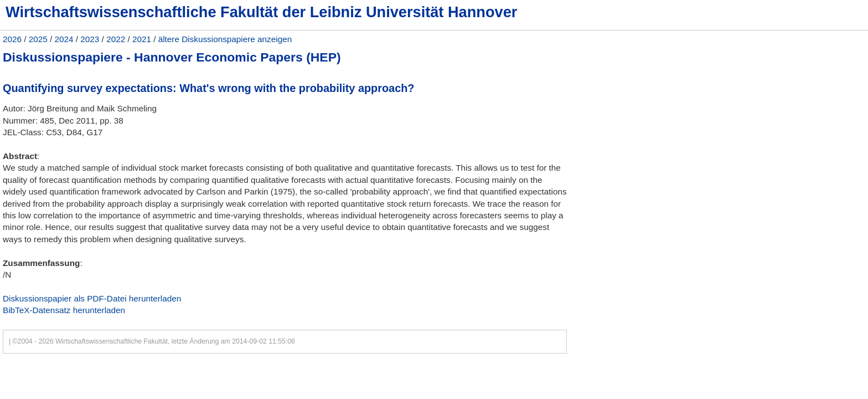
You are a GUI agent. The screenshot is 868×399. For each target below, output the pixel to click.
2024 (64, 39)
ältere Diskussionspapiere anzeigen (225, 39)
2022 (116, 39)
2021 (142, 39)
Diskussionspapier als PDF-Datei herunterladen (92, 298)
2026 (12, 39)
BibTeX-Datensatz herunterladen (64, 310)
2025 (38, 39)
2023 (90, 39)
